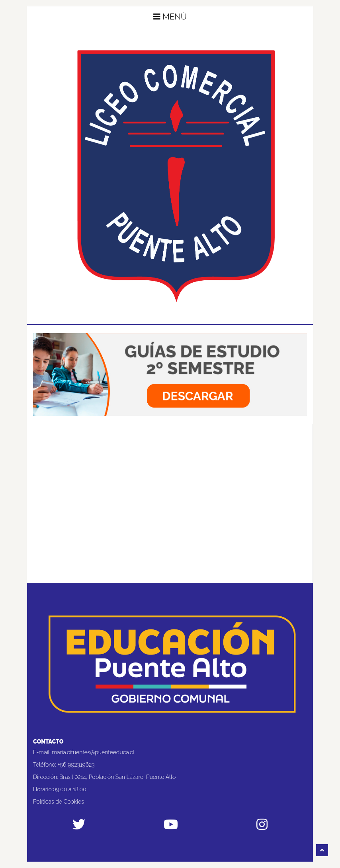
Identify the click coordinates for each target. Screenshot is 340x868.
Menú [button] (170, 17)
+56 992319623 (76, 765)
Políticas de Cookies (59, 802)
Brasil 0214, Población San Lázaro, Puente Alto (117, 777)
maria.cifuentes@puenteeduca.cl (93, 752)
